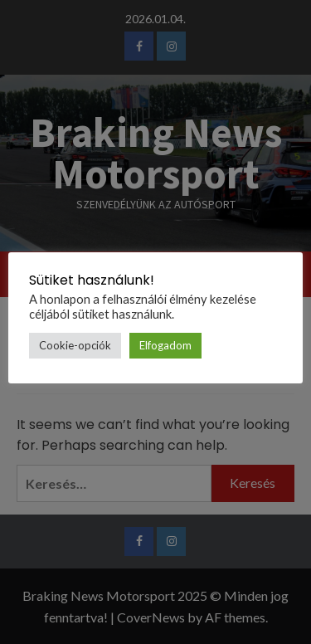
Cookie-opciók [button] (75, 345)
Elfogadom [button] (165, 345)
